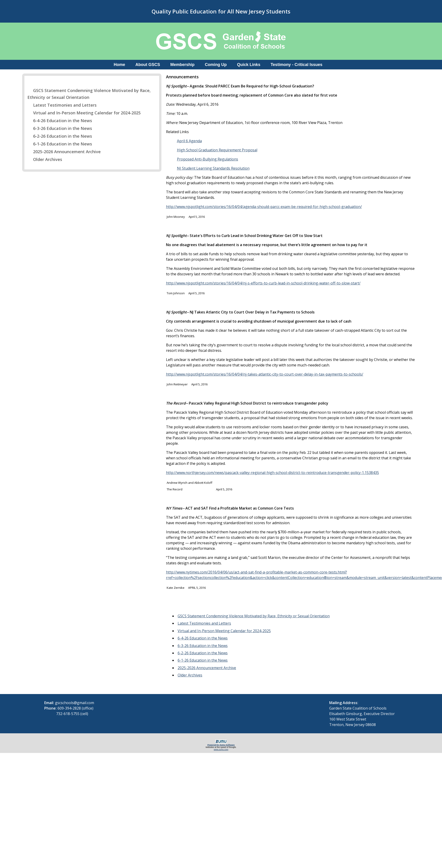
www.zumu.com (221, 750)
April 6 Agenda (189, 141)
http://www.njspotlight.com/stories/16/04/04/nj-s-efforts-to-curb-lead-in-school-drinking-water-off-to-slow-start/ (263, 283)
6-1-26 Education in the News (60, 144)
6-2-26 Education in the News (60, 136)
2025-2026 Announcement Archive (64, 152)
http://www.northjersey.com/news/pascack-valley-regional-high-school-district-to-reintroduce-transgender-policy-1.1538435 (272, 473)
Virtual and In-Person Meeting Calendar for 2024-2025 (84, 113)
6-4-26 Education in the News (60, 121)
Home (119, 65)
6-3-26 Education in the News (60, 128)
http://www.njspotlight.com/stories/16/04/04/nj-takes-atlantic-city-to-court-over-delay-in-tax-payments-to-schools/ (265, 374)
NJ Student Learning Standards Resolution (213, 168)
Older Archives (45, 159)
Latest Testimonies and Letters (62, 105)
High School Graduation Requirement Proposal (217, 150)
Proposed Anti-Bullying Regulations (208, 159)
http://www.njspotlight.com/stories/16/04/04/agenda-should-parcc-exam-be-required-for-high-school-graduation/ (264, 207)
